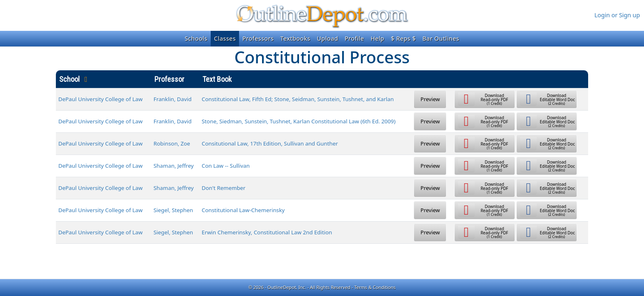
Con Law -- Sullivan (226, 166)
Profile (354, 38)
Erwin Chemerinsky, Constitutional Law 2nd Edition (267, 232)
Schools (196, 38)
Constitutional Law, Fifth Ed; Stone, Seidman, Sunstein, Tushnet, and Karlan (298, 99)
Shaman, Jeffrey (174, 166)
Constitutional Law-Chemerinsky (243, 210)
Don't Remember (224, 188)
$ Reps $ (404, 38)
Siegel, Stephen (173, 210)
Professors (258, 38)
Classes (225, 38)
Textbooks (296, 38)
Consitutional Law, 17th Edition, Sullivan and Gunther (270, 143)
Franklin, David (173, 99)
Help (377, 38)
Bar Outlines (441, 38)
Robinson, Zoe (172, 143)
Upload (328, 38)
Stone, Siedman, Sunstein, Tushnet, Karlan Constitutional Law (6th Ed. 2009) (299, 121)
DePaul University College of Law (100, 99)
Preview (430, 99)
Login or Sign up (617, 15)
